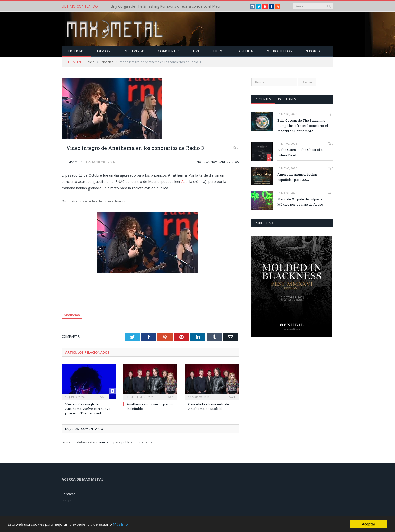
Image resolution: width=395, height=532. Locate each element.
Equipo (67, 500)
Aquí (185, 182)
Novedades (219, 162)
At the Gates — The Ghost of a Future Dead (300, 152)
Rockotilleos (279, 51)
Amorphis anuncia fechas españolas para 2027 (298, 177)
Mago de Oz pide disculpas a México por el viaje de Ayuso (300, 202)
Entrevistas (134, 51)
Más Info (120, 528)
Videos (234, 162)
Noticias (76, 51)
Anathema (72, 315)
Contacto (69, 494)
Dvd (197, 51)
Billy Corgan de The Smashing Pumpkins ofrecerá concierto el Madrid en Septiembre (169, 6)
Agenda (246, 51)
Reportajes (315, 51)
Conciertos (169, 51)
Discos (103, 51)
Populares (287, 99)
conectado (105, 442)
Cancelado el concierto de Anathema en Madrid (209, 406)
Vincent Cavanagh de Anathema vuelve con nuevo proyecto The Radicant (88, 409)
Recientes (263, 99)
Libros (219, 51)
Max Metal (76, 162)
